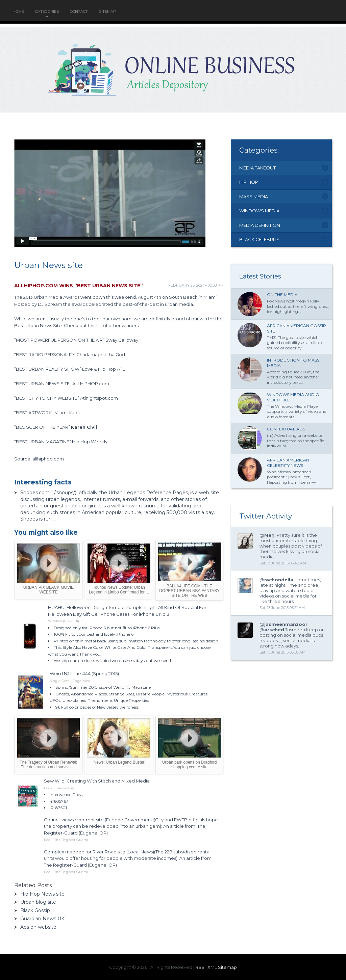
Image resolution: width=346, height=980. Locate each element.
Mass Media (254, 196)
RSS (200, 967)
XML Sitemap (222, 967)
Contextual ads (286, 429)
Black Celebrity (259, 239)
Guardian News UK (42, 919)
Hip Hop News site (42, 894)
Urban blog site (38, 902)
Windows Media (259, 211)
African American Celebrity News (288, 463)
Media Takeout (257, 168)
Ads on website (38, 927)
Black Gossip (35, 910)
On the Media (282, 295)
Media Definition (260, 225)
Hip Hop (249, 182)
